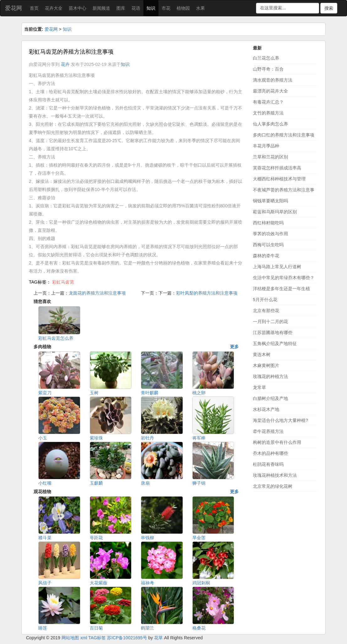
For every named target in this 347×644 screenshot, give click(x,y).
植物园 (183, 8)
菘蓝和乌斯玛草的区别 (275, 212)
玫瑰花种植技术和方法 (275, 475)
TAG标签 (97, 638)
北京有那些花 (266, 311)
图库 (121, 8)
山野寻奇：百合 (268, 69)
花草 (158, 638)
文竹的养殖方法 (268, 113)
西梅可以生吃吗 (268, 245)
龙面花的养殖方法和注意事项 (97, 293)
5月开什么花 (265, 300)
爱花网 (13, 8)
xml (84, 638)
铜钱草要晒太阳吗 (270, 201)
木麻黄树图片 (266, 365)
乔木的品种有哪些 (270, 453)
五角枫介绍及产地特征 (275, 343)
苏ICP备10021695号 (127, 638)
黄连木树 (262, 354)
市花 (166, 8)
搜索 (329, 8)
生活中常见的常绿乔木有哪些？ (284, 278)
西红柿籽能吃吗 (268, 223)
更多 (234, 347)
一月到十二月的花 (270, 322)
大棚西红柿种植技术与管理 (279, 179)
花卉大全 (54, 8)
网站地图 (70, 638)
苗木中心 (77, 8)
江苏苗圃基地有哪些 (273, 333)
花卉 (65, 64)
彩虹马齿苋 (63, 282)
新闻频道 (101, 8)
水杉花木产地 (266, 409)
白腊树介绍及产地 (270, 398)
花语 (136, 8)
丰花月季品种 (266, 146)
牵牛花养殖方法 (268, 431)
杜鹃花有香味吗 (268, 464)
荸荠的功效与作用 (270, 234)
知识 (151, 8)
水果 (200, 8)
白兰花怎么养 (266, 58)
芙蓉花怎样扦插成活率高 (277, 168)
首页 (34, 8)
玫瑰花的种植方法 (270, 376)
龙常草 (259, 387)
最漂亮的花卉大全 (270, 91)
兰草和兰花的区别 (270, 157)
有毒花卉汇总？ (268, 102)
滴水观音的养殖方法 (273, 80)
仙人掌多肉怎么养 (270, 124)
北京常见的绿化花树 (273, 486)
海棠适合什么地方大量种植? (280, 420)
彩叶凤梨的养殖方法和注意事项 (207, 293)
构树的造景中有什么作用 (277, 442)
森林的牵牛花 (266, 256)
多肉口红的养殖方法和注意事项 (284, 135)
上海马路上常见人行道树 (277, 267)
